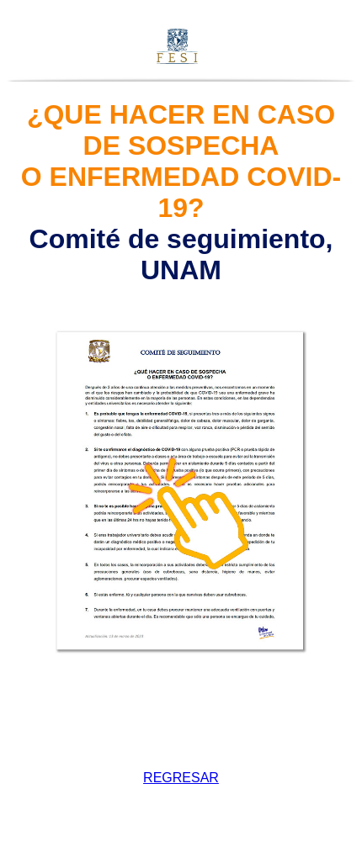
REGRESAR (181, 778)
